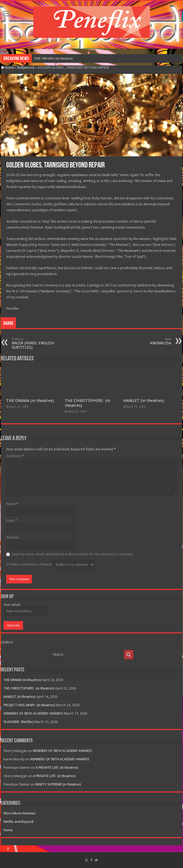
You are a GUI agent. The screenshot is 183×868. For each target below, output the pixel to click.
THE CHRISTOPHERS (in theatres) (29, 688)
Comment (15, 456)
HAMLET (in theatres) (144, 401)
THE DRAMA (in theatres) (53, 58)
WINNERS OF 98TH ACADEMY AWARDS (33, 713)
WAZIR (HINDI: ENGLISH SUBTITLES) (39, 343)
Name (12, 504)
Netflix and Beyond (18, 822)
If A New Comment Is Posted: (50, 565)
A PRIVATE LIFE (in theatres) (57, 768)
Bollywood (26, 67)
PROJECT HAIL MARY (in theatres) (29, 705)
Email (12, 521)
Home (7, 67)
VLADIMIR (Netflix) (18, 722)
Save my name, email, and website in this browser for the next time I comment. (73, 554)
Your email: (12, 605)
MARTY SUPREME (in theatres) (58, 784)
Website (12, 537)
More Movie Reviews (20, 813)
